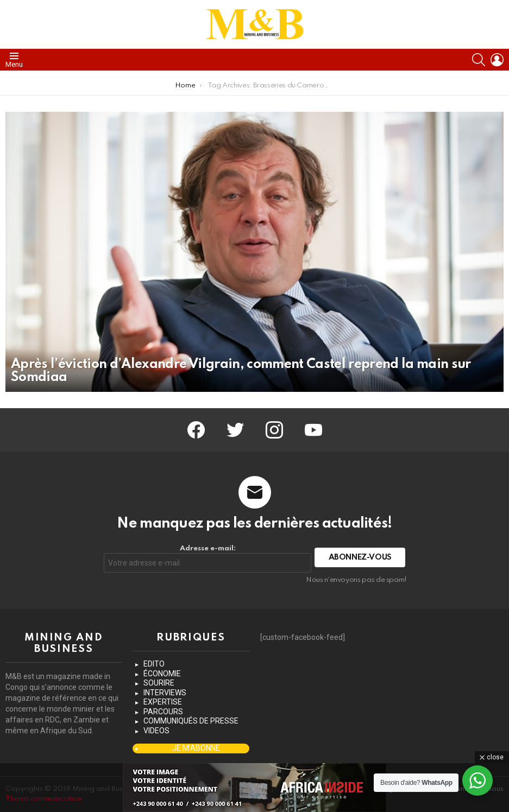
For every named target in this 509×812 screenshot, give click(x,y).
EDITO (154, 664)
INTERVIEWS (165, 693)
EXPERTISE (163, 702)
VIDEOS (156, 731)
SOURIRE (159, 683)
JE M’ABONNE (196, 748)
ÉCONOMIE (162, 674)
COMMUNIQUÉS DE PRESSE (191, 721)
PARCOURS (163, 712)
